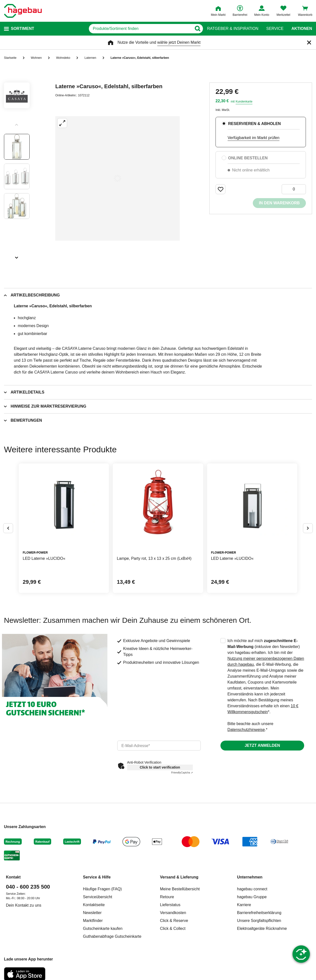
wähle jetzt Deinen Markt (179, 42)
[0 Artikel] (294, 189)
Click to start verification (160, 767)
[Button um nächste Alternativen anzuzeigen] (308, 528)
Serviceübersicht (98, 897)
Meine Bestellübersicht (180, 889)
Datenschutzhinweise (246, 730)
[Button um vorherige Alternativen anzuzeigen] (8, 528)
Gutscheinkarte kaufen (103, 928)
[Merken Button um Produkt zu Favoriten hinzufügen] (220, 189)
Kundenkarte (244, 102)
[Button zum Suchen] (197, 29)
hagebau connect (252, 889)
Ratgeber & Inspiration (233, 29)
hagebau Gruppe (252, 897)
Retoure (167, 897)
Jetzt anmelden (262, 745)
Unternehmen (250, 877)
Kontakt (13, 877)
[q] (140, 29)
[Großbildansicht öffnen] (118, 178)
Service (275, 29)
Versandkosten (173, 913)
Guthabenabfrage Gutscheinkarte (112, 936)
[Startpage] (23, 11)
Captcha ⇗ (182, 773)
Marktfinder (93, 921)
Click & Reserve (174, 921)
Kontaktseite (94, 905)
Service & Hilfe (97, 877)
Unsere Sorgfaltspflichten (259, 921)
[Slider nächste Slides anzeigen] (17, 256)
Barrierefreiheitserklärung (259, 913)
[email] (159, 746)
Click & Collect (173, 928)
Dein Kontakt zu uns (24, 905)
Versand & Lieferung (179, 877)
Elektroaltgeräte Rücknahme (262, 928)
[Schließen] (309, 42)
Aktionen (302, 29)
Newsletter (92, 913)
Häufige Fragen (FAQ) (102, 889)
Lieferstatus (170, 905)
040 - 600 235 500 (28, 887)
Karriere (244, 905)
